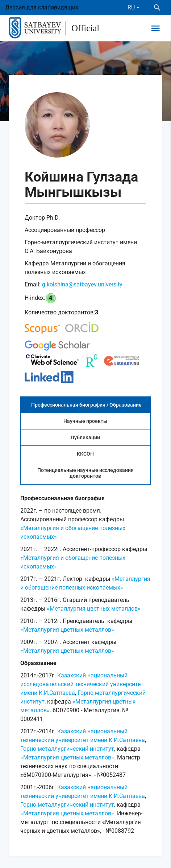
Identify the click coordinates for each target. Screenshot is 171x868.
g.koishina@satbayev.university (82, 284)
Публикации (85, 437)
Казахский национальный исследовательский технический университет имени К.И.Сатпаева (82, 684)
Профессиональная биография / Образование (86, 405)
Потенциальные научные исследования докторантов (85, 473)
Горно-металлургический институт (67, 749)
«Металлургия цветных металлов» (94, 609)
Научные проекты (85, 421)
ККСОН (85, 454)
